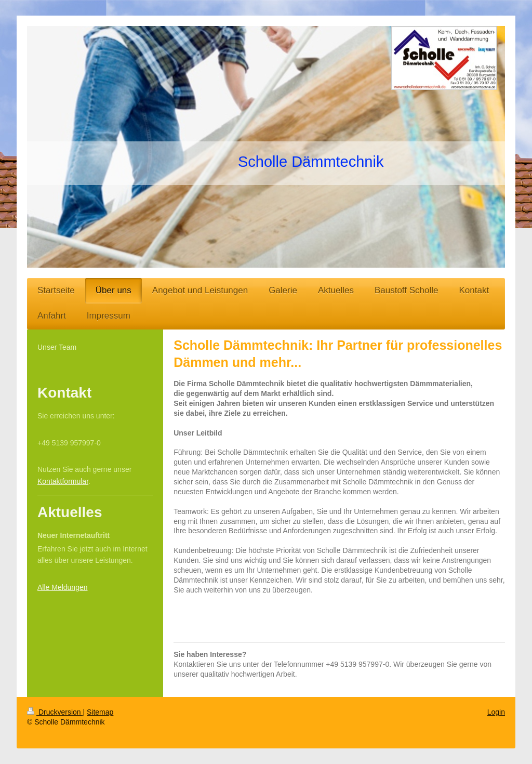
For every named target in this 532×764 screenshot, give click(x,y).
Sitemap (100, 712)
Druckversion (55, 712)
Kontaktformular (63, 481)
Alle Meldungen (63, 587)
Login (496, 712)
